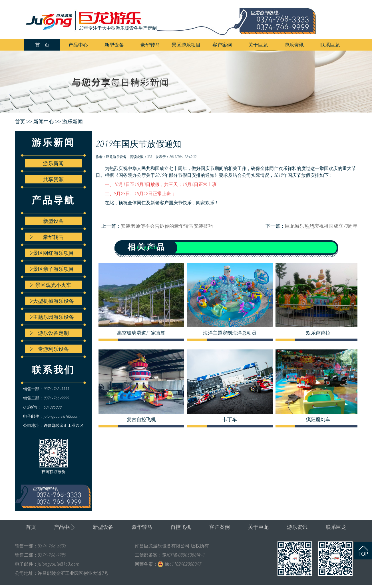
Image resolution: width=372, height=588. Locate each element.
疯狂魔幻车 (318, 419)
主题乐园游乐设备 (52, 317)
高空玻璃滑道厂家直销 (141, 333)
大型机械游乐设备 (52, 301)
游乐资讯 (294, 45)
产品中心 (78, 45)
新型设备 (114, 45)
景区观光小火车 (51, 285)
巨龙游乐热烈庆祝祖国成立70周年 (321, 226)
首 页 (42, 45)
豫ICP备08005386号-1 (184, 555)
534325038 (53, 407)
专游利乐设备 (49, 349)
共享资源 (53, 179)
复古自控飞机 (141, 419)
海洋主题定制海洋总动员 (230, 333)
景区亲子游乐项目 (52, 269)
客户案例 (222, 45)
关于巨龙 (258, 45)
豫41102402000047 (183, 564)
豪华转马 (150, 45)
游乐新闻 (73, 122)
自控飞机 (181, 527)
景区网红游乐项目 (52, 253)
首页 (31, 527)
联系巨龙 (330, 45)
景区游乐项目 (186, 45)
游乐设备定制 (49, 333)
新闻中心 (44, 122)
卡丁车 (230, 419)
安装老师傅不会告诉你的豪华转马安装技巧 (167, 226)
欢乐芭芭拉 (318, 333)
